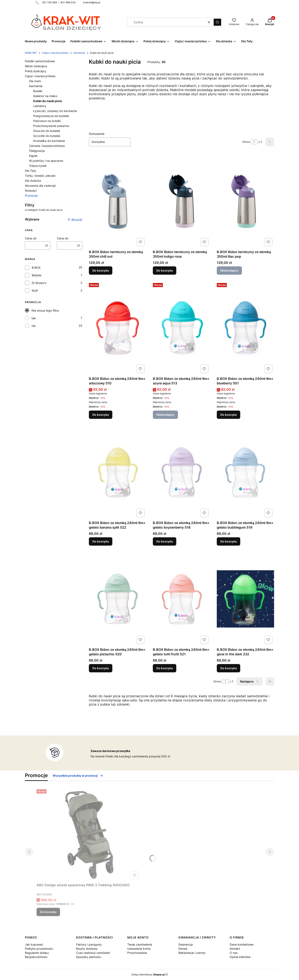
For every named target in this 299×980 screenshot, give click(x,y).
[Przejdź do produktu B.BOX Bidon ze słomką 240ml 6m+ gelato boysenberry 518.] (181, 472)
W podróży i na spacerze (46, 161)
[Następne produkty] (249, 681)
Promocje (31, 196)
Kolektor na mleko (45, 96)
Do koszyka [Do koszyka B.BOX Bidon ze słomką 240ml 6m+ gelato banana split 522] (101, 541)
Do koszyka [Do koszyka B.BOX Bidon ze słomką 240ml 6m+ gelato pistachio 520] (101, 668)
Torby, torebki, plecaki (40, 176)
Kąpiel (33, 156)
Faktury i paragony (89, 944)
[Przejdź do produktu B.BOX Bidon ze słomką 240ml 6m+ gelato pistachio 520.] (118, 599)
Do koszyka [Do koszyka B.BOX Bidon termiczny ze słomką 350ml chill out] (101, 270)
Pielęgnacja (37, 151)
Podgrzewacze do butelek (51, 116)
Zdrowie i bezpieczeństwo (47, 146)
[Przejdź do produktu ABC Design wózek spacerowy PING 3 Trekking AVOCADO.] (88, 834)
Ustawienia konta (139, 949)
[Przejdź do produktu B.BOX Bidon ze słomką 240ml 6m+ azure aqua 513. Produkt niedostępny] (181, 328)
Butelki (38, 91)
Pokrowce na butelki (47, 121)
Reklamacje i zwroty (192, 953)
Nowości (31, 191)
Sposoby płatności (89, 957)
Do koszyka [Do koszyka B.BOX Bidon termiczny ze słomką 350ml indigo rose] (165, 270)
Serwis (183, 949)
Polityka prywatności (39, 949)
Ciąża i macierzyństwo (55, 53)
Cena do (63, 238)
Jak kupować (34, 944)
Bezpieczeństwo (36, 957)
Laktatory (40, 106)
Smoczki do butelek (47, 131)
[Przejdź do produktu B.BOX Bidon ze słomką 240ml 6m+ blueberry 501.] (245, 328)
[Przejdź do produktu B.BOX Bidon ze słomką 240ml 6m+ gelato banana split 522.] (118, 472)
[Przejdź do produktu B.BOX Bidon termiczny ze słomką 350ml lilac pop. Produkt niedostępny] (245, 201)
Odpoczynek (38, 166)
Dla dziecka (33, 181)
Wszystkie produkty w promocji (78, 776)
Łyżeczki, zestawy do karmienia (55, 111)
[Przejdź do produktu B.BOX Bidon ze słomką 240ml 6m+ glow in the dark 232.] (245, 599)
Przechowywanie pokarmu (51, 126)
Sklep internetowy (148, 975)
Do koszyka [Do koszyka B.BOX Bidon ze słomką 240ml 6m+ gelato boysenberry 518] (165, 541)
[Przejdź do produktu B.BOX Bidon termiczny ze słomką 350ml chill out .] (118, 201)
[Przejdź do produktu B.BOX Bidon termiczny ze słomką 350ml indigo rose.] (181, 201)
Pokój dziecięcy (36, 71)
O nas (234, 953)
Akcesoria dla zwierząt (40, 186)
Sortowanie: (97, 134)
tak (34, 318)
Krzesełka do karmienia (49, 141)
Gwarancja (186, 944)
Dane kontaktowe (242, 944)
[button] (217, 22)
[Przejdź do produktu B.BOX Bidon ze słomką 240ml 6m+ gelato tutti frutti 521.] (181, 599)
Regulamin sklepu (37, 953)
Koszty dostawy (87, 949)
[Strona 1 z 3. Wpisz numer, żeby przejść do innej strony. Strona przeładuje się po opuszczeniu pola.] (254, 142)
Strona (246, 142)
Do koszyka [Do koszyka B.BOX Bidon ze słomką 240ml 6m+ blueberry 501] (229, 415)
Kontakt (235, 949)
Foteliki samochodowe (40, 61)
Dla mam (35, 81)
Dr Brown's (39, 283)
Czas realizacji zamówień (93, 953)
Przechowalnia (137, 953)
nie (34, 326)
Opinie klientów (240, 957)
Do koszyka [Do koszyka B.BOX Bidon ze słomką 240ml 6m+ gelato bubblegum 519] (229, 541)
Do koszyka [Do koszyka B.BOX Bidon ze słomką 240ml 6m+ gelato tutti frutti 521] (165, 668)
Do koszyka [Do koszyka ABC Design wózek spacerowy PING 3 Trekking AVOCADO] (48, 912)
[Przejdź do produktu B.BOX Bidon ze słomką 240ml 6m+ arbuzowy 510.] (118, 328)
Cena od (31, 238)
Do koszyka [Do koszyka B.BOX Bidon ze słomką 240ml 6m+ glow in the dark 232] (229, 668)
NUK (35, 291)
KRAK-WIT (31, 53)
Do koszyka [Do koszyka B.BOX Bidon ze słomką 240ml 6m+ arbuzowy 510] (101, 415)
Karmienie (79, 53)
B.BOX (36, 268)
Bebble (37, 275)
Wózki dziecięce (36, 66)
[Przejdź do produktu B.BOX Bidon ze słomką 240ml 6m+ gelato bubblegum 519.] (245, 472)
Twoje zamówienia (140, 944)
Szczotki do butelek (47, 136)
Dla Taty (31, 171)
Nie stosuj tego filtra (45, 310)
